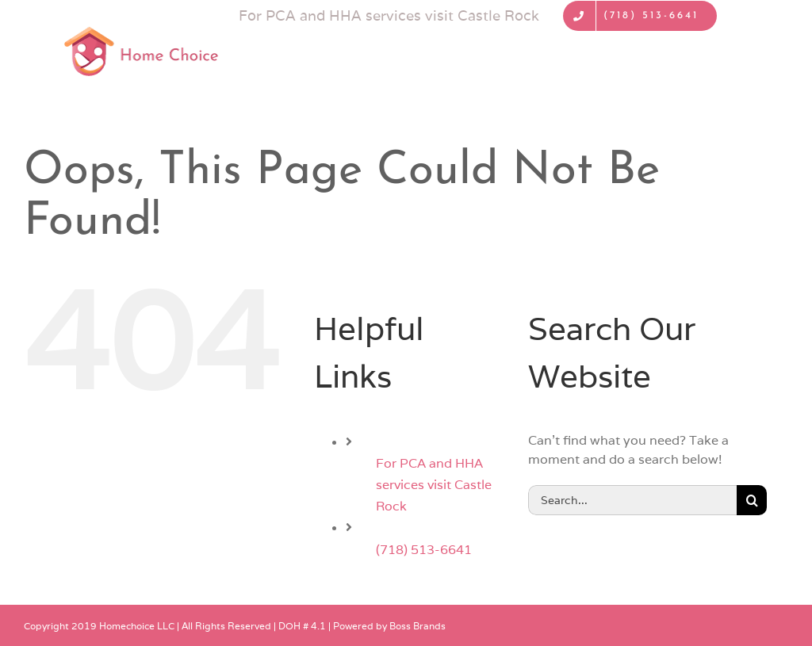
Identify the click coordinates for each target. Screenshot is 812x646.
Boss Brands (417, 626)
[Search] (752, 500)
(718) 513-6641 (424, 550)
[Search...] (632, 500)
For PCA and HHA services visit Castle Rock (434, 485)
